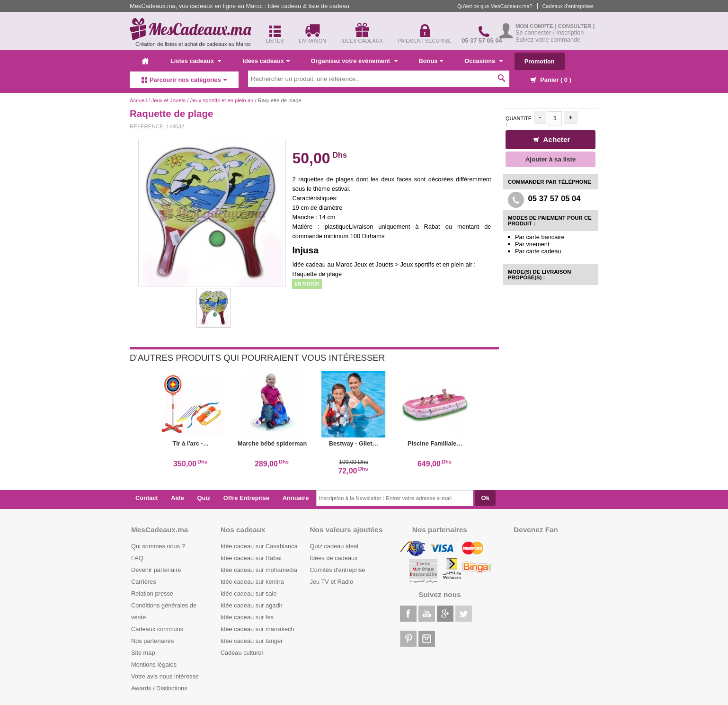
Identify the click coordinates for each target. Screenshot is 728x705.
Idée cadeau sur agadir (252, 605)
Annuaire (296, 498)
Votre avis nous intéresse (165, 676)
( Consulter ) (575, 26)
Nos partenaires (152, 641)
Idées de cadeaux (334, 558)
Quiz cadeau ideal (334, 546)
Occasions (483, 61)
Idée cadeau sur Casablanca (259, 546)
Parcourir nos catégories (184, 80)
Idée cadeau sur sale (249, 593)
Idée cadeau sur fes (247, 617)
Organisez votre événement (354, 61)
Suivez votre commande (548, 40)
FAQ (137, 558)
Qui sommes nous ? (158, 546)
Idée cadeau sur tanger (252, 641)
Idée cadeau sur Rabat (251, 558)
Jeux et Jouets (169, 100)
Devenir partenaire (156, 570)
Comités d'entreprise (338, 570)
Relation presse (152, 593)
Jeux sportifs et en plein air (223, 100)
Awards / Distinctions (159, 688)
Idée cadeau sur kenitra (252, 582)
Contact (147, 498)
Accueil (138, 100)
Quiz (204, 498)
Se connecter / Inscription (550, 32)
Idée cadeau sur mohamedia (259, 570)
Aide (178, 498)
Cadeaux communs (157, 629)
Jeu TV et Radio (332, 582)
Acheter (552, 139)
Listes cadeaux (196, 61)
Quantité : (519, 121)
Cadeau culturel (242, 653)
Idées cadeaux (266, 61)
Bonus (431, 61)
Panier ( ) (551, 80)
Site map (143, 653)
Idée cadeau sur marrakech (257, 629)
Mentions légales (154, 665)
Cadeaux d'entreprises (568, 6)
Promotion (540, 61)
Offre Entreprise (246, 498)
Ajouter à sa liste (551, 159)
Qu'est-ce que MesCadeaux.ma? (495, 6)
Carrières (144, 582)
